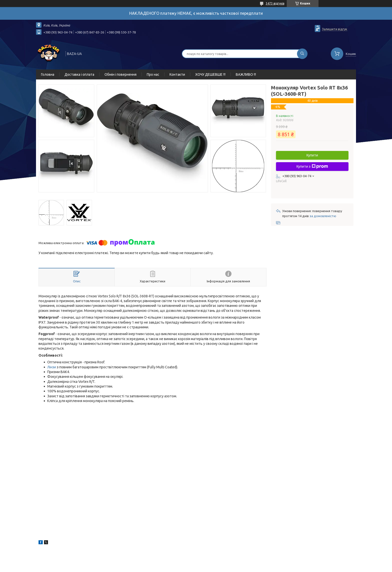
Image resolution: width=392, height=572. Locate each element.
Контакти (177, 74)
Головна (48, 74)
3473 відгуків (275, 3)
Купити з (312, 166)
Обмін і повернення (120, 74)
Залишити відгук (335, 29)
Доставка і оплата (79, 74)
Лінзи (52, 367)
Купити (312, 155)
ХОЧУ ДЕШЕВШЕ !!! (210, 74)
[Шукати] (302, 54)
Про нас (153, 74)
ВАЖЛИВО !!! (246, 74)
